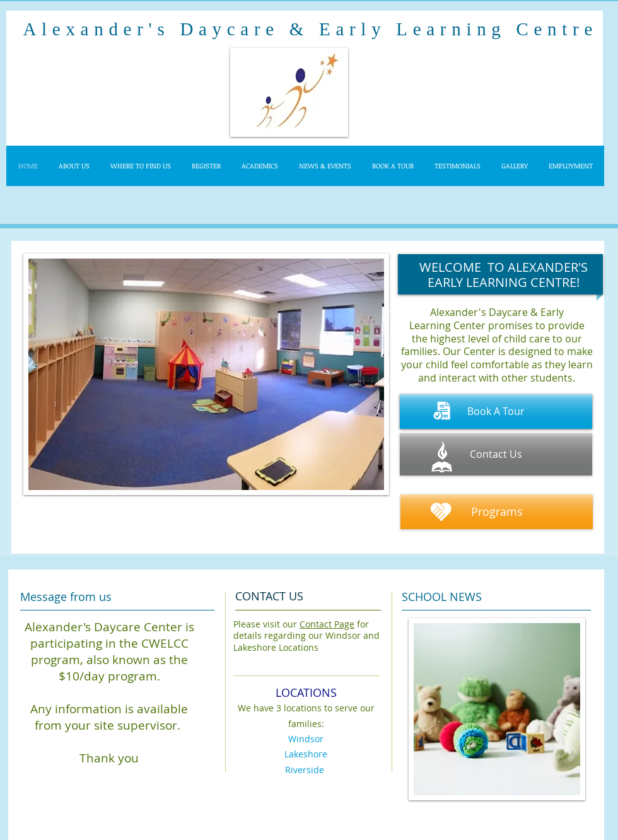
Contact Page (327, 624)
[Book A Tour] (496, 411)
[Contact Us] (496, 454)
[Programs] (497, 512)
